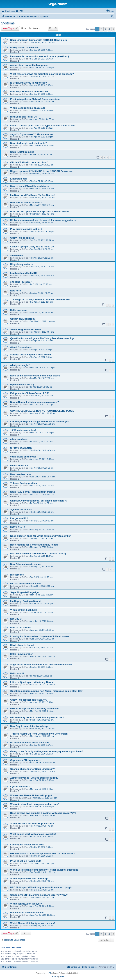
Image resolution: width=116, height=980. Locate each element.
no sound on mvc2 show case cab (29, 743)
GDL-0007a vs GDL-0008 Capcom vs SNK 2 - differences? (43, 853)
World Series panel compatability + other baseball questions (44, 870)
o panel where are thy (22, 384)
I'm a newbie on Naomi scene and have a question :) (40, 56)
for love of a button (21, 448)
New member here (21, 474)
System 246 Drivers (21, 509)
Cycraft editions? (20, 787)
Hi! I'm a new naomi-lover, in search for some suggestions (43, 220)
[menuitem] (19, 11)
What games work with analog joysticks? (33, 834)
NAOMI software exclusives (26, 584)
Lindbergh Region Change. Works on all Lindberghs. (40, 421)
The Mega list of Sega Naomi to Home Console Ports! (40, 299)
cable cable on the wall (23, 457)
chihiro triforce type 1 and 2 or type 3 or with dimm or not (42, 126)
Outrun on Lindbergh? (23, 319)
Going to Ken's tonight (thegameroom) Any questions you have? (47, 751)
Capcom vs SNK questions (25, 760)
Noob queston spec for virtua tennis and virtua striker (40, 536)
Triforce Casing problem (24, 483)
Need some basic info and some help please (35, 376)
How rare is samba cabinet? (26, 203)
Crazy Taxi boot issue (22, 238)
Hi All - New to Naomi (22, 645)
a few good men (19, 439)
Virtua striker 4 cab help (24, 610)
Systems (8, 23)
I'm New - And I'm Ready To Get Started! (33, 195)
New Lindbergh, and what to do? (29, 143)
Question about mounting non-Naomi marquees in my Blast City (46, 691)
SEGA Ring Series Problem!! (26, 329)
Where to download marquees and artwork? (35, 804)
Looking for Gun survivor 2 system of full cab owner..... (41, 636)
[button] (113, 29)
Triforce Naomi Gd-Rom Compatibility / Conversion (39, 734)
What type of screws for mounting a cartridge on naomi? (42, 74)
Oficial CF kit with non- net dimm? (29, 162)
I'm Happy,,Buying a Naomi (25, 601)
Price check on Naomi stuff (25, 861)
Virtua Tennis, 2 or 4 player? (26, 904)
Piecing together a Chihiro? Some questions (35, 99)
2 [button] (101, 29)
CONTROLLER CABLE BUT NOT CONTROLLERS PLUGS (42, 411)
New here (16, 291)
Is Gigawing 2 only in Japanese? (29, 83)
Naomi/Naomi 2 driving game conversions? (35, 402)
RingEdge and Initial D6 (23, 117)
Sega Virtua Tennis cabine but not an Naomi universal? (41, 665)
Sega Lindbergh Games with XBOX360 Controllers (38, 40)
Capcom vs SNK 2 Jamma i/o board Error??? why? (39, 895)
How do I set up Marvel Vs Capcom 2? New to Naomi (40, 211)
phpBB (49, 973)
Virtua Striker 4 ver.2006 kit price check (32, 823)
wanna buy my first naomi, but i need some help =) (39, 501)
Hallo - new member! (22, 654)
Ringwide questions (21, 264)
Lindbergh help (19, 179)
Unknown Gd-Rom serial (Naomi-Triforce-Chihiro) (38, 554)
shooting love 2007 (21, 282)
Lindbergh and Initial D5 (24, 273)
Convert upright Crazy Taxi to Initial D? (32, 247)
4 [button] (109, 29)
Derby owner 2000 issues (24, 48)
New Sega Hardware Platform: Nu (29, 92)
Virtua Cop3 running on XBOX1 (28, 108)
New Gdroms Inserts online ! (26, 564)
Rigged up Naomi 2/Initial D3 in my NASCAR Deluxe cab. (42, 171)
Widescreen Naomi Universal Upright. (31, 795)
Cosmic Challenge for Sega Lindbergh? (32, 769)
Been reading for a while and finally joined (34, 545)
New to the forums (21, 628)
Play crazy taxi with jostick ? (26, 229)
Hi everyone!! (18, 575)
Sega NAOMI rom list (22, 152)
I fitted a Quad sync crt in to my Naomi (32, 682)
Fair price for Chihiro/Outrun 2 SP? (30, 393)
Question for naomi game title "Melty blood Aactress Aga (42, 338)
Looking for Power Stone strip (27, 845)
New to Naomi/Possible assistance (30, 186)
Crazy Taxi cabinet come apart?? (29, 700)
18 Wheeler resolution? (23, 430)
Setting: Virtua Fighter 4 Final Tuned (31, 355)
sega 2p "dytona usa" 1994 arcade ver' (32, 134)
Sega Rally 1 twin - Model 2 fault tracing (33, 492)
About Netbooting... (21, 347)
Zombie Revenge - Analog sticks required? (34, 778)
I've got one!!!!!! (19, 518)
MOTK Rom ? (18, 527)
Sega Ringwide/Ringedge (24, 592)
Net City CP (17, 619)
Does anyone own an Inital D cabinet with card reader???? (43, 813)
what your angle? (20, 365)
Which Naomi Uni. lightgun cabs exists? (33, 923)
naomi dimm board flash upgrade (29, 65)
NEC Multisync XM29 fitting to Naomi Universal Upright (41, 887)
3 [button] (105, 29)
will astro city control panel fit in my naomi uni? (37, 717)
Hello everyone (19, 310)
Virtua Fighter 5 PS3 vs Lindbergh (29, 879)
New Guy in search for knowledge (29, 726)
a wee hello (17, 255)
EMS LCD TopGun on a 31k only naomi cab (34, 709)
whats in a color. (20, 465)
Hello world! (17, 673)
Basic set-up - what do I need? (27, 913)
